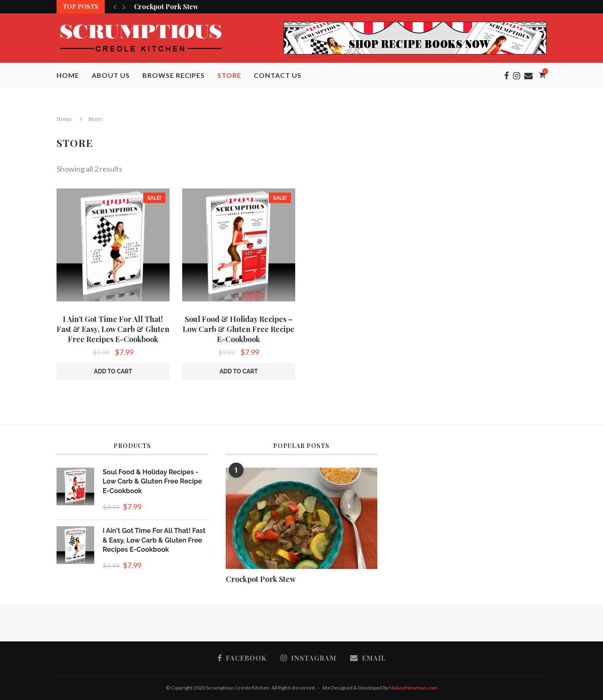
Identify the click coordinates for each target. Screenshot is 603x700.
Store (229, 75)
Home (68, 75)
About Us (111, 75)
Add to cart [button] (113, 371)
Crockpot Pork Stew (166, 6)
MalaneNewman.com (413, 688)
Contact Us (278, 75)
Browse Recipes (174, 75)
